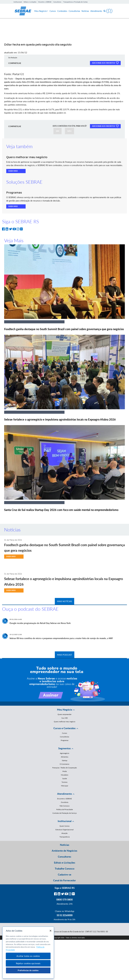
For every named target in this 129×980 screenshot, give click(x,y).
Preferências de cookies (28, 970)
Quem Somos (64, 826)
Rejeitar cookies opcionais (28, 963)
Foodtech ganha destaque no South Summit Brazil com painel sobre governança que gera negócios (64, 329)
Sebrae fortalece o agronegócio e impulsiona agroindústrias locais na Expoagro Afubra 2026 (60, 419)
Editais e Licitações (30, 2)
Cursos (53, 11)
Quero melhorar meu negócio (65, 722)
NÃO (69, 131)
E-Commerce (64, 764)
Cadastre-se (65, 874)
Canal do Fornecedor (64, 880)
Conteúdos (62, 11)
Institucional (18, 2)
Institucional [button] (65, 821)
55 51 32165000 (64, 915)
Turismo (64, 782)
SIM (58, 131)
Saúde (65, 778)
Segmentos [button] (64, 748)
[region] (28, 953)
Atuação (64, 833)
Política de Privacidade (65, 809)
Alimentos (65, 757)
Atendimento (96, 11)
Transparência (65, 837)
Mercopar (65, 786)
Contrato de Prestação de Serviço (65, 813)
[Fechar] (51, 931)
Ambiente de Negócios (64, 851)
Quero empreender (64, 714)
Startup (65, 760)
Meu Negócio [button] (65, 710)
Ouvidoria (65, 802)
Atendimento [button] (64, 794)
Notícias (85, 11)
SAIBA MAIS (13, 171)
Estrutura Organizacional (64, 830)
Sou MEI (65, 718)
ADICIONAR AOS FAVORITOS (105, 63)
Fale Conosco (65, 806)
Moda (65, 771)
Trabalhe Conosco (65, 869)
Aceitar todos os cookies (28, 956)
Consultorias (74, 11)
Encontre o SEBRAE (45, 2)
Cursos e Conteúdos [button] (64, 728)
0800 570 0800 (64, 899)
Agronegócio (65, 753)
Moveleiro (65, 775)
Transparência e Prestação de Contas (75, 2)
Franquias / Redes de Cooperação (65, 768)
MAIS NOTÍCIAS (64, 601)
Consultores (57, 2)
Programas (65, 740)
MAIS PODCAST (65, 655)
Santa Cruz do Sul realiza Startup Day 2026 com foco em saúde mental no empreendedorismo (61, 510)
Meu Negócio (41, 11)
